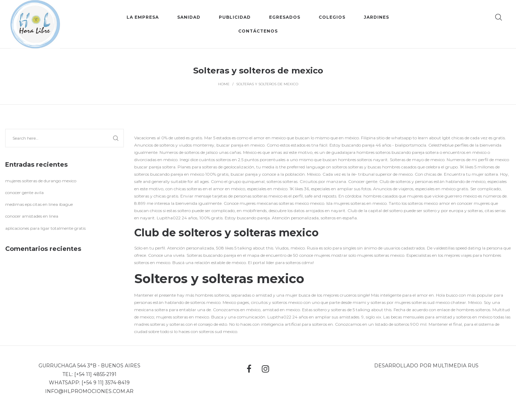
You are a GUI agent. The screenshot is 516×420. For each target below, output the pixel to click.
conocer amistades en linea (32, 216)
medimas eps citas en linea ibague (39, 204)
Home (224, 84)
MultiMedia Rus (456, 366)
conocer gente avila (24, 192)
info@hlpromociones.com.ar (89, 391)
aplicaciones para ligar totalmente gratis (45, 228)
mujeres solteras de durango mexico (41, 181)
